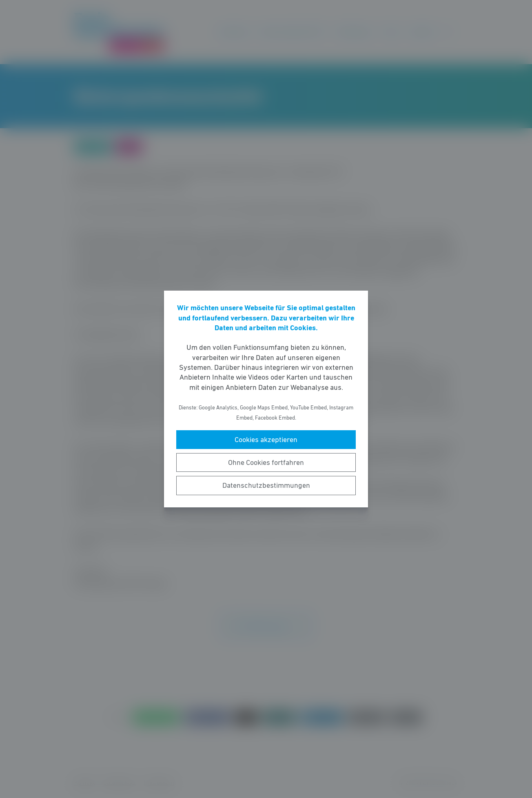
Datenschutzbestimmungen (266, 485)
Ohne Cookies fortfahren (266, 462)
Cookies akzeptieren (266, 440)
